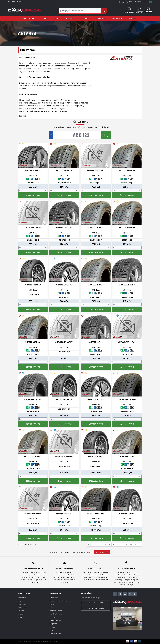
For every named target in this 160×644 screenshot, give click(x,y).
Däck (56, 19)
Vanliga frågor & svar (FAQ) (58, 601)
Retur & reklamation (56, 614)
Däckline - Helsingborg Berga (90, 598)
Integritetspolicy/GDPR (57, 611)
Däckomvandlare (55, 634)
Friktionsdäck (22, 608)
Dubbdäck (21, 611)
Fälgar (44, 19)
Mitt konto (53, 618)
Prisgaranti (53, 624)
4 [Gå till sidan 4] (105, 545)
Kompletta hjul (28, 19)
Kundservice (100, 19)
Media (52, 631)
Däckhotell (134, 19)
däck (65, 63)
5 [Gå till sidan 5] (109, 545)
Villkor (52, 608)
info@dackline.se (144, 2)
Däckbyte (69, 19)
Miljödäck (21, 614)
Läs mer (23, 116)
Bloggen (52, 605)
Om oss (52, 627)
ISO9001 (35, 103)
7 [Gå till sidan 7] (118, 545)
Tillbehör (84, 19)
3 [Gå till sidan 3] (101, 545)
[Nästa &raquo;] (140, 545)
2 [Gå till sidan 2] (97, 545)
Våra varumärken (55, 621)
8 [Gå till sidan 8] (122, 545)
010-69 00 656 (132, 2)
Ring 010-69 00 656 (102, 553)
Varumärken (117, 19)
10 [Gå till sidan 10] (131, 545)
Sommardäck (22, 605)
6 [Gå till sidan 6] (114, 545)
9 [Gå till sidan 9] (126, 545)
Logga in (123, 2)
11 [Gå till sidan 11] (136, 545)
